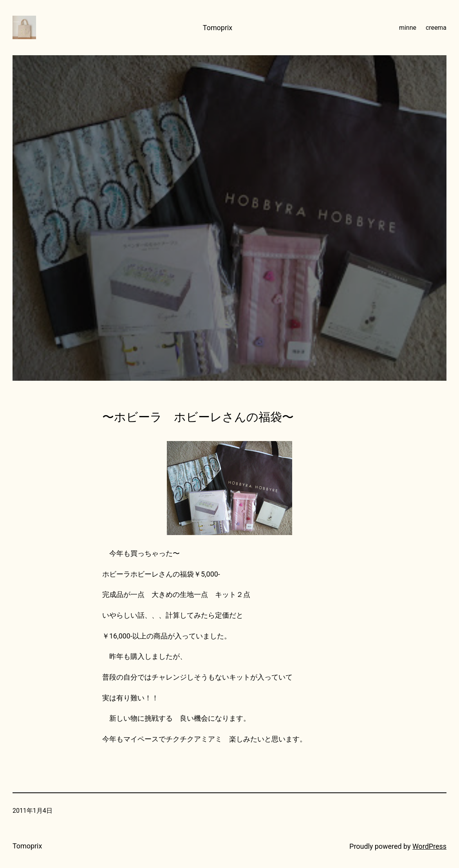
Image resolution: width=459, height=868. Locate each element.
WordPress (429, 846)
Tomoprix (218, 28)
